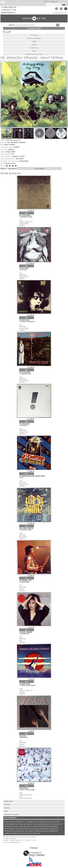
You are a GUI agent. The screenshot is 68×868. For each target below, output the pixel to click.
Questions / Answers (11, 814)
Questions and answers (34, 54)
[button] (66, 62)
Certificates (34, 48)
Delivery (7, 808)
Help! (6, 811)
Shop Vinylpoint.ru (10, 818)
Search (12, 25)
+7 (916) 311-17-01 (9, 10)
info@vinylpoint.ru (8, 13)
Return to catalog (34, 38)
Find (58, 25)
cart (55, 1)
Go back (34, 35)
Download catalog (34, 28)
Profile (34, 41)
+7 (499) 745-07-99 (9, 7)
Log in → (47, 1)
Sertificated (8, 801)
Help (34, 51)
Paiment (7, 804)
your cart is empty (53, 5)
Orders (34, 45)
